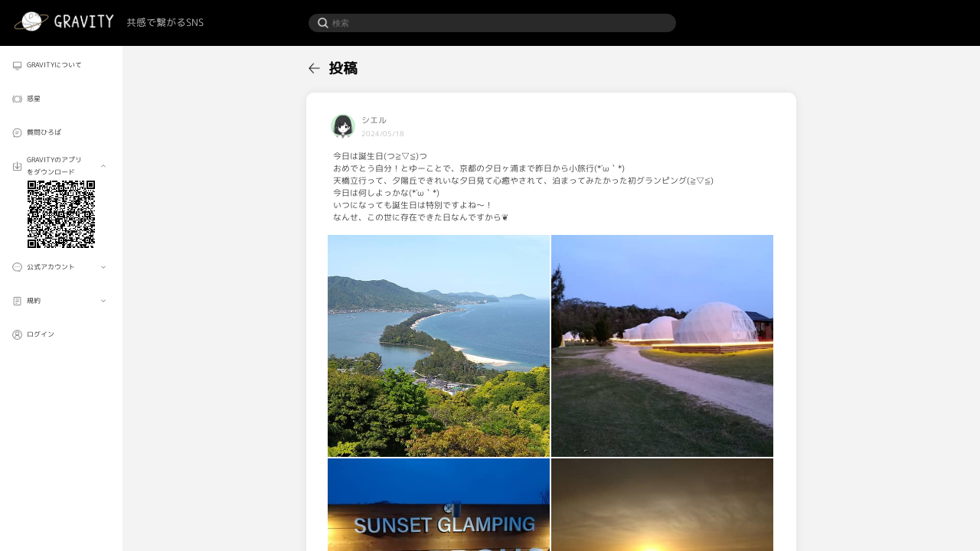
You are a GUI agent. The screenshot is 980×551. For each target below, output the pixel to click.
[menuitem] (61, 65)
